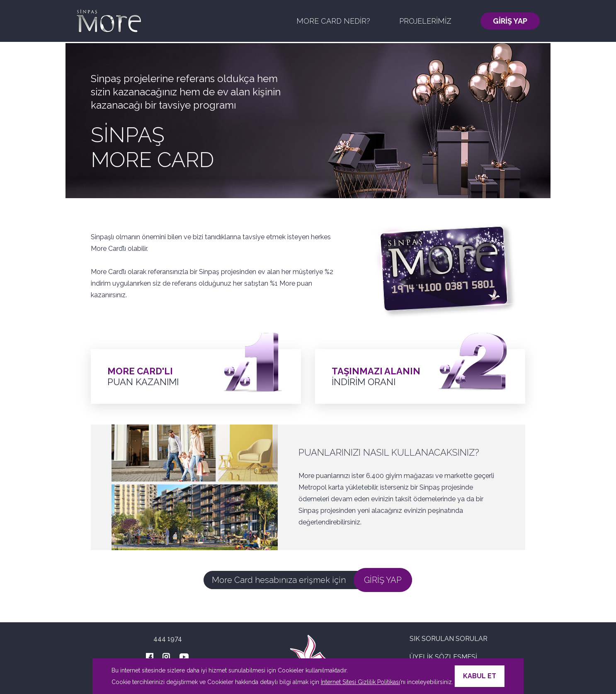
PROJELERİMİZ (425, 21)
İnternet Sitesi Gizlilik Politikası (360, 682)
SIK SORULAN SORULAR (449, 639)
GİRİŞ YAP (510, 21)
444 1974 (168, 639)
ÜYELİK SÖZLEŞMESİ (443, 657)
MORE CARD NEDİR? (333, 21)
